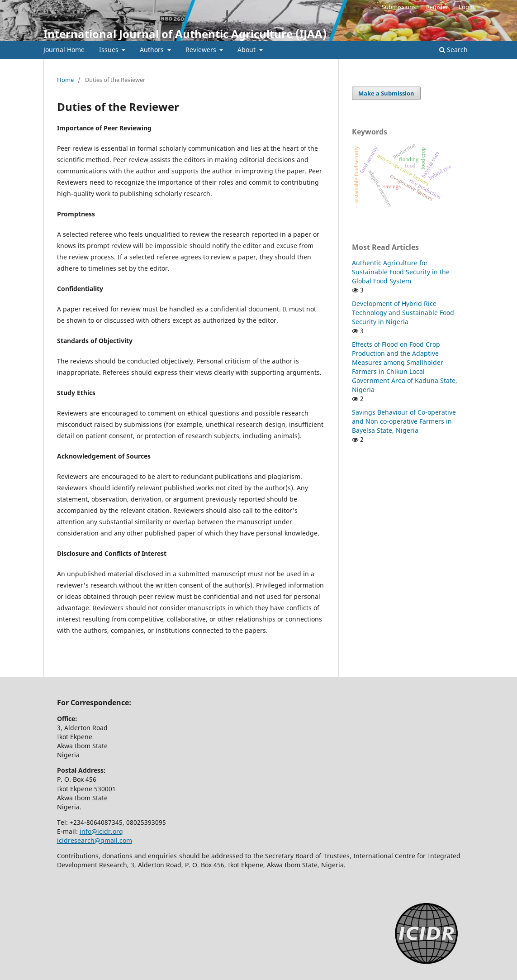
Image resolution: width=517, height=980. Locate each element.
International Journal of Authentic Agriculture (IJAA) (185, 34)
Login (466, 7)
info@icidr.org (101, 831)
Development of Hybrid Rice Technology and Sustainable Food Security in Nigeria (403, 313)
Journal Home (64, 50)
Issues (110, 50)
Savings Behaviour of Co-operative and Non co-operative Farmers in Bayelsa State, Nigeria (404, 421)
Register (437, 7)
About (247, 50)
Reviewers (202, 50)
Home (65, 80)
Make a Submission (386, 93)
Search (453, 50)
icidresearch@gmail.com (95, 840)
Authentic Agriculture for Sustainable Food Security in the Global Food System (401, 272)
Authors (153, 50)
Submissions (399, 7)
